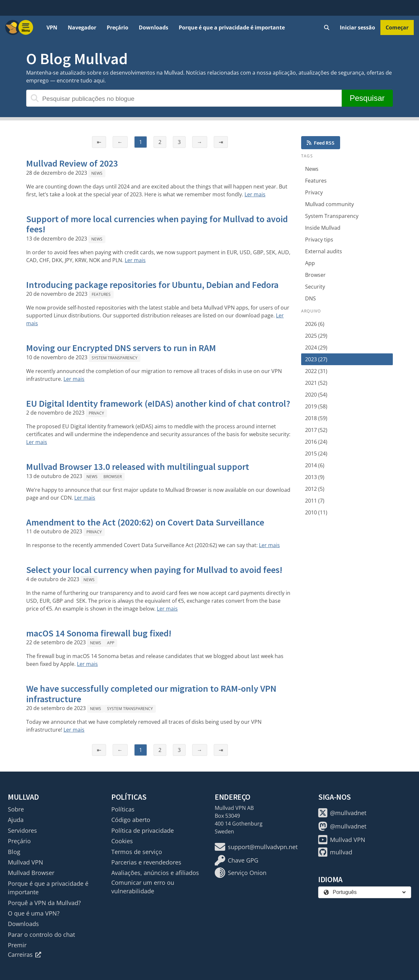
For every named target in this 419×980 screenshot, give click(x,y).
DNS (310, 298)
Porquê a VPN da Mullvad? (44, 903)
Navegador (82, 27)
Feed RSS (321, 143)
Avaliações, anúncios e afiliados (155, 873)
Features (101, 294)
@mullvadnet (342, 813)
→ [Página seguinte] (200, 142)
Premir (17, 945)
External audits (324, 251)
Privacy (96, 413)
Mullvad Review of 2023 (72, 163)
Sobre (16, 809)
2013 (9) (315, 477)
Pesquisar (367, 98)
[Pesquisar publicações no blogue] (184, 98)
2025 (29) (316, 336)
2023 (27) (316, 359)
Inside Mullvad (323, 228)
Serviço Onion (241, 873)
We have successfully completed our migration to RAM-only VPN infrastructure (151, 694)
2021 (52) (316, 383)
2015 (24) (316, 454)
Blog (14, 852)
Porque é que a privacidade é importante (232, 27)
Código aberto (131, 820)
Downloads (154, 27)
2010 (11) (316, 512)
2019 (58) (316, 406)
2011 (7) (315, 501)
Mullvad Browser (31, 873)
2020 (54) (316, 395)
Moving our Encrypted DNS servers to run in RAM (121, 348)
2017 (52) (316, 430)
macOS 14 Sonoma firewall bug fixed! (99, 633)
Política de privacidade (143, 830)
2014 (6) (315, 465)
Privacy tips (319, 240)
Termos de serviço (137, 852)
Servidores (22, 830)
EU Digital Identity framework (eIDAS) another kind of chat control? (158, 403)
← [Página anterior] (120, 142)
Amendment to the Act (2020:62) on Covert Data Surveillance (145, 522)
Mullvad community (329, 204)
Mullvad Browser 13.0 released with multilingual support (138, 467)
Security (315, 287)
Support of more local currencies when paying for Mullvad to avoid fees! (157, 224)
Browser (113, 477)
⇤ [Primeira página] (99, 142)
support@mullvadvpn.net (256, 847)
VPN (52, 27)
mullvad (335, 852)
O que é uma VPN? (34, 913)
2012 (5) (315, 489)
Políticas (123, 809)
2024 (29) (316, 347)
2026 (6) (315, 324)
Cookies (122, 841)
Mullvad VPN (26, 862)
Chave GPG (237, 860)
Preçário (118, 27)
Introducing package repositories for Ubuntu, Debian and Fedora (152, 285)
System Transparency (115, 358)
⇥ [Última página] (221, 142)
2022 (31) (316, 371)
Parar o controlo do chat (41, 935)
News (97, 173)
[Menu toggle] (26, 27)
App (111, 643)
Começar (397, 27)
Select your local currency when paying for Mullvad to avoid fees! (154, 570)
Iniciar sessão (357, 27)
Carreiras (25, 954)
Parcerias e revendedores (146, 862)
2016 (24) (316, 442)
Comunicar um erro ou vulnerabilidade (143, 887)
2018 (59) (316, 418)
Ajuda (16, 820)
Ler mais (255, 194)
